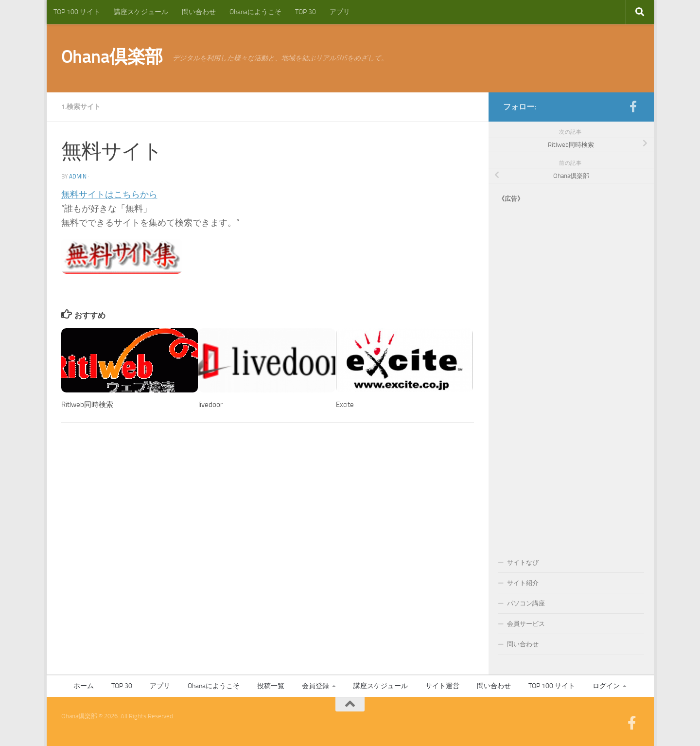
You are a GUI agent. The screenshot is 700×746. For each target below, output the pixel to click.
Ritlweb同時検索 (87, 405)
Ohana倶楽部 (112, 56)
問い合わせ (199, 12)
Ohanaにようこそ (255, 12)
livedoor (210, 405)
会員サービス (526, 624)
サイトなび (523, 562)
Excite (345, 405)
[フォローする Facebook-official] (633, 107)
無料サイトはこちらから (109, 195)
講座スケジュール (141, 12)
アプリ (340, 12)
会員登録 (315, 686)
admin (78, 177)
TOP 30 (306, 12)
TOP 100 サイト (77, 12)
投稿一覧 (271, 686)
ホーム (84, 686)
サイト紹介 (523, 583)
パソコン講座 (526, 603)
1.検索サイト (81, 107)
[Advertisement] (571, 371)
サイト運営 (442, 686)
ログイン (606, 686)
